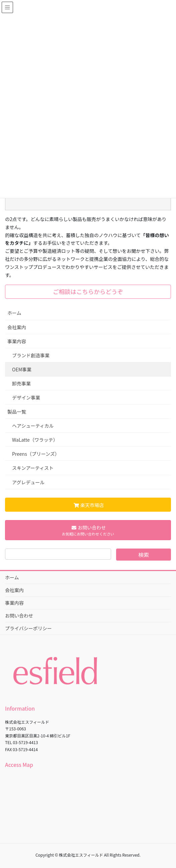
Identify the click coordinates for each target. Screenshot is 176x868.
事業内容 (17, 341)
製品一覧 (17, 412)
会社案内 (17, 327)
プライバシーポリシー (28, 628)
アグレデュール (28, 482)
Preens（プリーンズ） (36, 454)
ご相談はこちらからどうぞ (88, 292)
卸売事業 (21, 383)
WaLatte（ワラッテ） (35, 440)
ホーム (14, 313)
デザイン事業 (26, 397)
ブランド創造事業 (31, 355)
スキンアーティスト (33, 468)
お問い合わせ (19, 616)
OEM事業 (22, 369)
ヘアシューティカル (33, 426)
